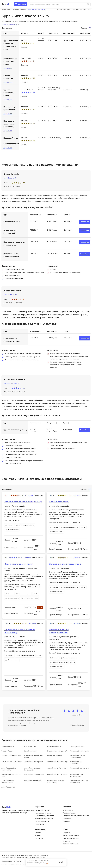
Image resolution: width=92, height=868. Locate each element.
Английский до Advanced (57, 768)
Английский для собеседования (8, 782)
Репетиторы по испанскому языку (23, 502)
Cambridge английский (33, 781)
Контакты (66, 841)
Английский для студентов (57, 774)
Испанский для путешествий (65, 564)
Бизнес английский (55, 755)
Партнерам (39, 838)
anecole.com (9, 178)
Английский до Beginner (34, 762)
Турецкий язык (7, 751)
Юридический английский (12, 762)
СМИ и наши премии (71, 838)
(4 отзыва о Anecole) (12, 186)
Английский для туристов (80, 768)
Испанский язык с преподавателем (59, 631)
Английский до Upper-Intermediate (33, 769)
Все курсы (22, 4)
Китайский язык (30, 751)
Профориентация (69, 813)
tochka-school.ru (10, 383)
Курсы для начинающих (44, 819)
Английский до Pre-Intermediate (9, 769)
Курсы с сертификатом (43, 813)
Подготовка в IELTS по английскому (56, 782)
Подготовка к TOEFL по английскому (79, 782)
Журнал (38, 835)
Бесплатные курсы (42, 821)
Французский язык (77, 747)
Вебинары (67, 821)
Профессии (67, 819)
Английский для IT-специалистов (77, 756)
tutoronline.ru (9, 295)
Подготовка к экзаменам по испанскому (20, 631)
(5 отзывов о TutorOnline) (14, 303)
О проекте (67, 833)
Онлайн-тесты (68, 810)
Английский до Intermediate (76, 763)
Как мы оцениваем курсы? (11, 25)
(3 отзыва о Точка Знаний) (14, 392)
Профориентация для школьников (76, 816)
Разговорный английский (11, 755)
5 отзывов (25, 65)
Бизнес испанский (59, 502)
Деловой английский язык (34, 774)
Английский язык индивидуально (77, 775)
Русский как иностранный (57, 751)
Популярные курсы (42, 810)
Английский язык (8, 787)
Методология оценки (71, 835)
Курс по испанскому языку (19, 564)
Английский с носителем (79, 751)
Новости (38, 833)
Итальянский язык (54, 747)
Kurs (5, 4)
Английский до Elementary (57, 762)
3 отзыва (24, 47)
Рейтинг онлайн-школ (71, 844)
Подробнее (8, 68)
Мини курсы (40, 824)
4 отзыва (24, 82)
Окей (61, 862)
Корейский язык (8, 747)
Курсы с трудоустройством (45, 816)
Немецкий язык (30, 747)
